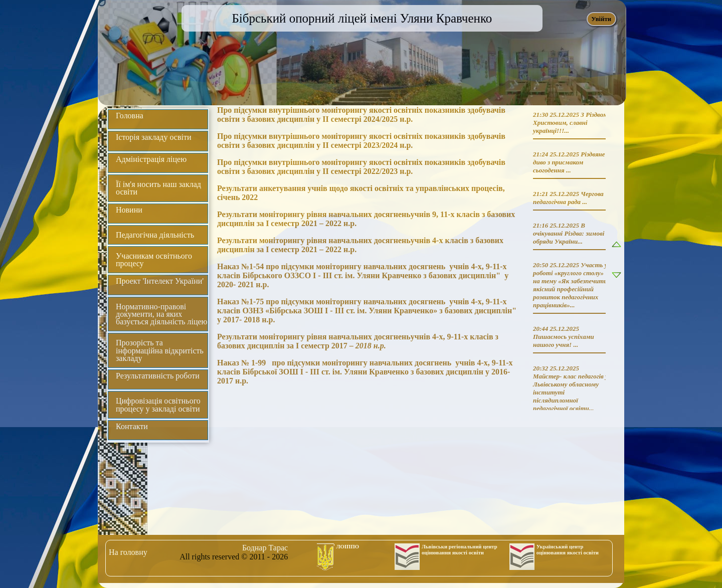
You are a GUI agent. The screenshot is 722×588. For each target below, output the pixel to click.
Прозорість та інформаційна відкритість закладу (160, 350)
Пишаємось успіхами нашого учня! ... (564, 341)
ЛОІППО (348, 546)
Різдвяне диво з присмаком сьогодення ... (569, 162)
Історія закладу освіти (154, 137)
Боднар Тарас (265, 548)
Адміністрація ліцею (151, 159)
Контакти (132, 426)
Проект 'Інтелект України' (160, 281)
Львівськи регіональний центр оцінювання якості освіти (460, 549)
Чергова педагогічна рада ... (568, 198)
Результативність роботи (158, 376)
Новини (129, 210)
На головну (128, 552)
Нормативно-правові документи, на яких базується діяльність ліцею (162, 314)
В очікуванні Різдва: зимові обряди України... (569, 233)
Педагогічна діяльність (155, 235)
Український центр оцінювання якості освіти (568, 549)
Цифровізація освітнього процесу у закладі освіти (158, 405)
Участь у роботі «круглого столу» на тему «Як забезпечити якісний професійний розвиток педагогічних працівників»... (570, 285)
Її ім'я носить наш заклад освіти (158, 188)
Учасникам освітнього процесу (154, 260)
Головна (130, 116)
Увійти (601, 19)
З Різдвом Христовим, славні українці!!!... (570, 123)
